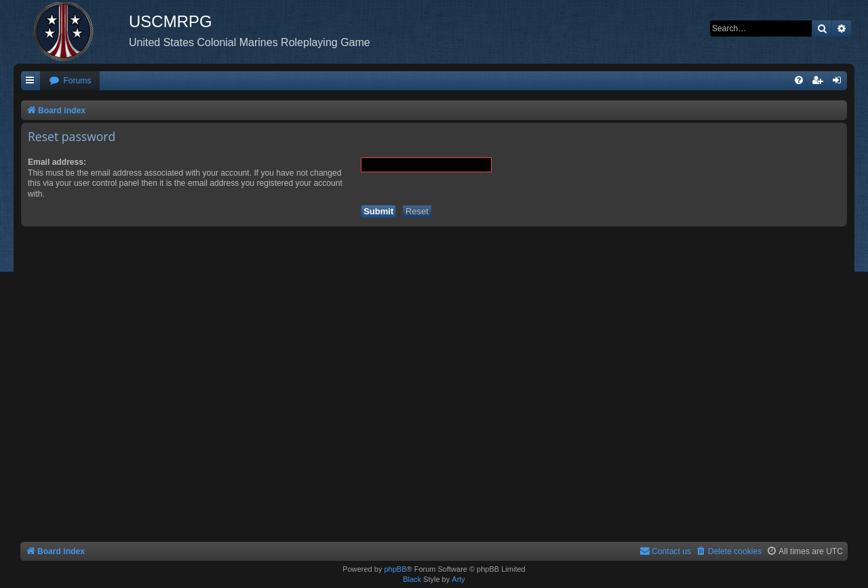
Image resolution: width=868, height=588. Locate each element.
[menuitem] (70, 81)
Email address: (57, 162)
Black (412, 579)
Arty (458, 579)
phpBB (395, 569)
